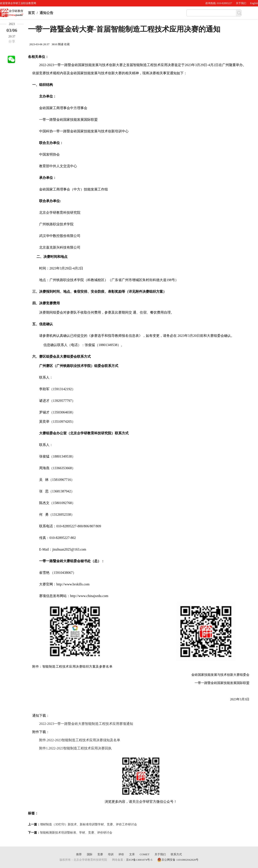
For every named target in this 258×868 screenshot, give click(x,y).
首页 (31, 13)
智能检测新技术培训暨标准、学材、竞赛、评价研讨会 (76, 833)
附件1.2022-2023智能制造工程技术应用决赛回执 (75, 748)
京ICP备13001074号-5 (139, 860)
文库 (132, 854)
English (254, 3)
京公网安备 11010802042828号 (178, 860)
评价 (121, 854)
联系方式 (176, 854)
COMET (145, 854)
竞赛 (100, 854)
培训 (111, 854)
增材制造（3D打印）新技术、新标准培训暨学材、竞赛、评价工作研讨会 (88, 824)
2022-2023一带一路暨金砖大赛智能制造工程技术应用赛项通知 (86, 724)
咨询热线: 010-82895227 (219, 3)
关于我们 (241, 3)
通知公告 (46, 13)
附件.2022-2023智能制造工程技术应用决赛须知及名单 (80, 740)
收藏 (67, 44)
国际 (90, 854)
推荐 (79, 854)
